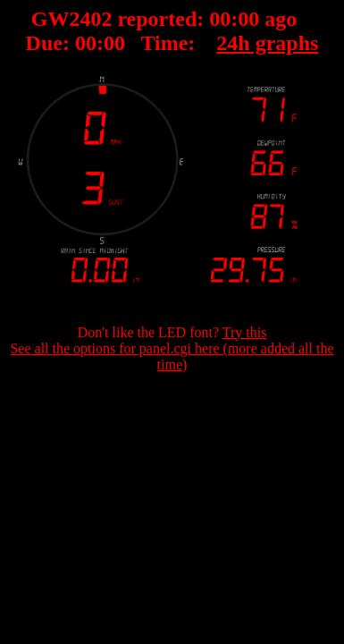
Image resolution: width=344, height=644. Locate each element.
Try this (245, 332)
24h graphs (267, 43)
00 (220, 19)
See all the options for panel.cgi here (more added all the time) (172, 356)
